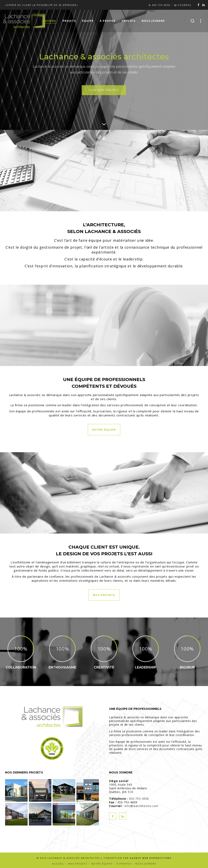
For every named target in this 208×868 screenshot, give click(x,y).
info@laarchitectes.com (141, 806)
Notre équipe (102, 864)
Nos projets (78, 864)
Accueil (58, 864)
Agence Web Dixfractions (151, 858)
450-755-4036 (160, 5)
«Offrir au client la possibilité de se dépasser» (42, 5)
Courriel (183, 5)
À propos (124, 864)
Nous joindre (146, 864)
